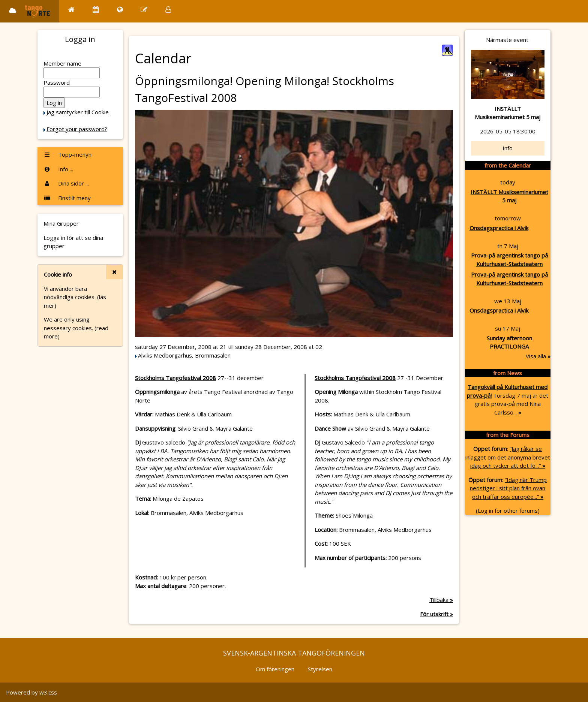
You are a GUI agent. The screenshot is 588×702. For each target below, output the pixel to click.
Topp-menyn (67, 154)
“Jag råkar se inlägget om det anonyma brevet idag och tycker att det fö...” (508, 457)
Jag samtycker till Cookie (78, 112)
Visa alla (538, 356)
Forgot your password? (77, 129)
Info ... (58, 169)
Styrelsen (320, 669)
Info (508, 148)
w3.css (48, 692)
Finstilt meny (67, 198)
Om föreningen (275, 669)
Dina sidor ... (66, 183)
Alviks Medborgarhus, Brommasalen (184, 355)
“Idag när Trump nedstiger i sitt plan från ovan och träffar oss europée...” (508, 488)
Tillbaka (441, 600)
